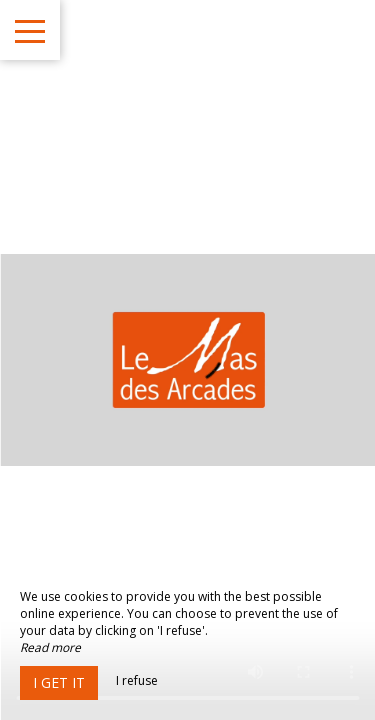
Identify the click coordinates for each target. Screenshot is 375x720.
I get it (59, 682)
